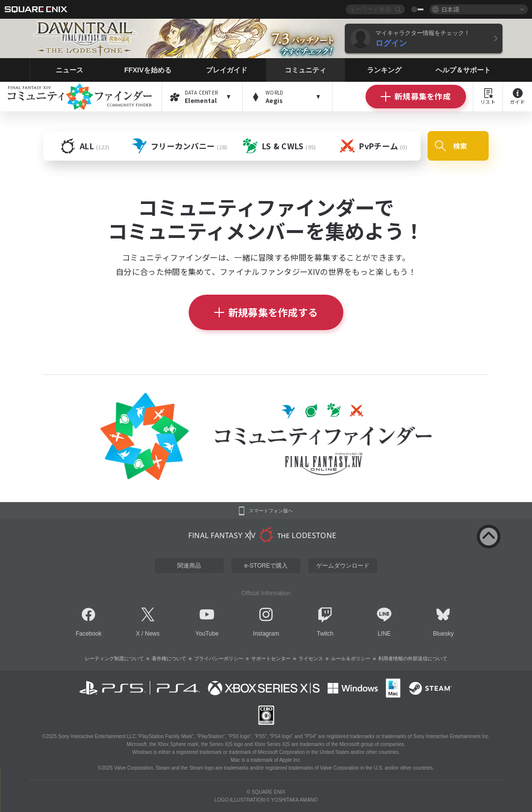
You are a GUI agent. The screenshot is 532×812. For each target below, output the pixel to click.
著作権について (169, 659)
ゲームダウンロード (343, 566)
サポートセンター (271, 659)
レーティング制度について (114, 659)
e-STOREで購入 (266, 566)
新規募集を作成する (266, 312)
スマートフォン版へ (271, 511)
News (152, 634)
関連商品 (189, 566)
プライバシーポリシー (219, 659)
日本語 (450, 9)
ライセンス (311, 659)
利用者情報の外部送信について (413, 659)
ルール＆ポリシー (351, 659)
